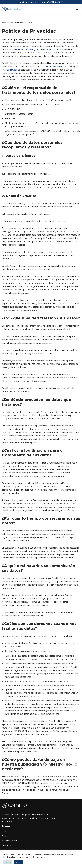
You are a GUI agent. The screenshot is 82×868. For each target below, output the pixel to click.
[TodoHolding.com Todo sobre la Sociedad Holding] (13, 9)
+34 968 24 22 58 (10, 821)
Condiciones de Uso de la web (20, 49)
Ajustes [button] (8, 862)
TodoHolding (7, 23)
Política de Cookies (50, 49)
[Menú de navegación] (77, 9)
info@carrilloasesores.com (42, 818)
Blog (4, 836)
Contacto (6, 845)
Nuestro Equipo (10, 841)
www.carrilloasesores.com (15, 818)
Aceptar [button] (18, 862)
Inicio (5, 832)
